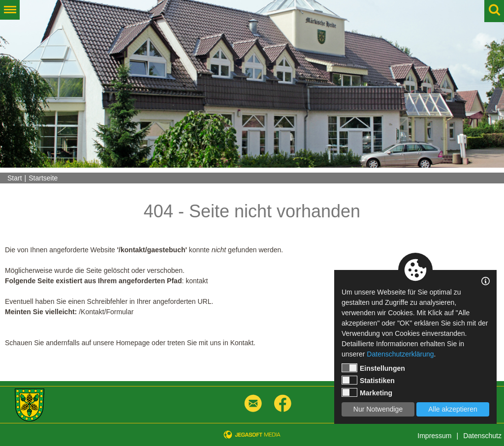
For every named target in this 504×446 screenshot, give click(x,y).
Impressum (434, 436)
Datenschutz (482, 436)
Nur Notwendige (378, 409)
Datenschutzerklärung (400, 354)
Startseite (43, 178)
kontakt (197, 281)
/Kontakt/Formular (106, 312)
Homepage (133, 343)
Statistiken (368, 380)
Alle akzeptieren (453, 409)
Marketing (367, 392)
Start (15, 178)
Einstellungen (373, 368)
